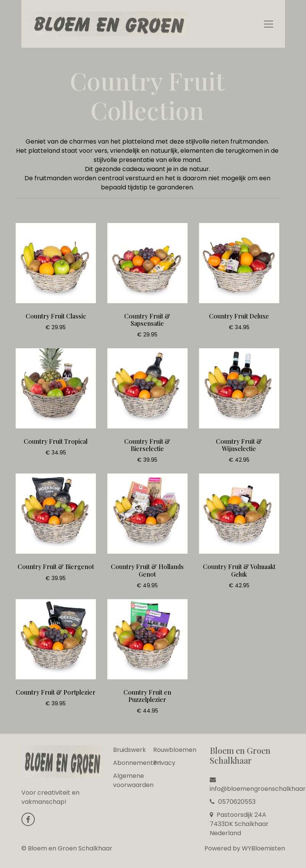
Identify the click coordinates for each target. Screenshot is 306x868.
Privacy (164, 763)
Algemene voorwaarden (133, 780)
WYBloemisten (263, 848)
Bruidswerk (130, 750)
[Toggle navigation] (269, 24)
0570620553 (233, 802)
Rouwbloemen (175, 750)
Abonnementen (137, 763)
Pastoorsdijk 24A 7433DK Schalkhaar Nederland (239, 824)
